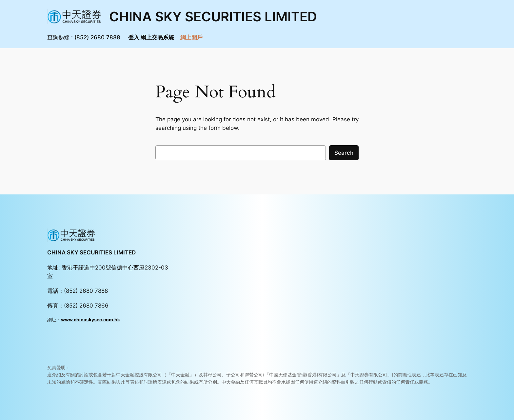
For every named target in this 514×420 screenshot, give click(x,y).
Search (344, 153)
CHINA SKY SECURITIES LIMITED (213, 17)
